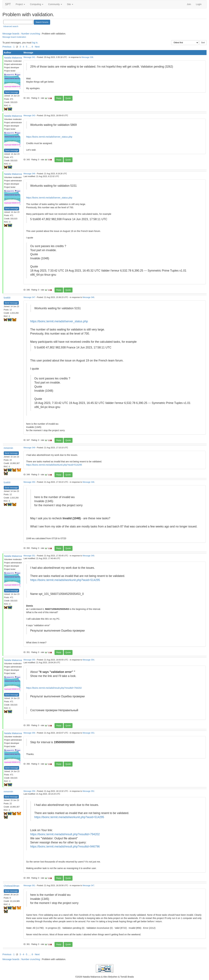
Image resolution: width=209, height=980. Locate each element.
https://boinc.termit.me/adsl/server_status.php (49, 137)
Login (199, 4)
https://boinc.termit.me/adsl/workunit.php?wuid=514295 (54, 465)
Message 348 (88, 482)
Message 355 (29, 660)
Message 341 (29, 57)
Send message (12, 92)
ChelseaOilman (12, 886)
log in (35, 43)
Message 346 (29, 174)
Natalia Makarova (13, 58)
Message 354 (88, 660)
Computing (37, 4)
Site (70, 4)
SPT (8, 4)
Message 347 (29, 297)
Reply (59, 98)
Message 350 (29, 482)
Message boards (11, 34)
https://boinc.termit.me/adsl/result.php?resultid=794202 (54, 688)
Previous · (8, 47)
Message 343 (29, 116)
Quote (68, 98)
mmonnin (8, 448)
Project (20, 4)
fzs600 (7, 298)
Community (55, 4)
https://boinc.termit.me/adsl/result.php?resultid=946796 (65, 847)
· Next (37, 47)
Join (189, 4)
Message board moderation (14, 37)
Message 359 (29, 791)
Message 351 (29, 556)
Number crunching (31, 34)
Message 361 (29, 886)
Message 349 (29, 448)
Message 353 (88, 733)
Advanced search (11, 26)
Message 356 (29, 733)
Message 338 (87, 57)
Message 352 (88, 791)
